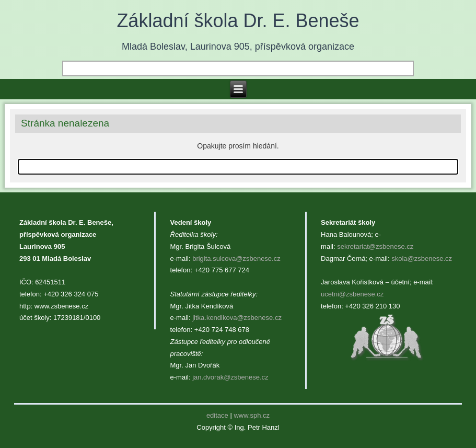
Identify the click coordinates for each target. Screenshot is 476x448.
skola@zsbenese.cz (422, 259)
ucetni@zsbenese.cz (352, 294)
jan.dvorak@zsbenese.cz (230, 377)
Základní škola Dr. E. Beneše (238, 21)
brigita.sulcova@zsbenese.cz (236, 259)
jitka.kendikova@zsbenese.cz (237, 318)
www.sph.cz (252, 415)
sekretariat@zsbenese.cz (375, 246)
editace (217, 415)
